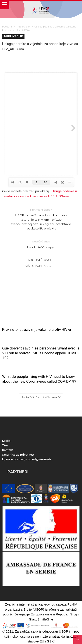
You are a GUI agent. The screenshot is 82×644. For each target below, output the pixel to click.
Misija (6, 441)
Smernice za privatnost (18, 455)
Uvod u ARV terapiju (41, 244)
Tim (5, 445)
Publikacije (23, 27)
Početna (7, 27)
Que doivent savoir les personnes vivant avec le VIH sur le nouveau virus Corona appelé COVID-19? (41, 353)
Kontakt (8, 450)
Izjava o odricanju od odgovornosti (27, 459)
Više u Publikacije (39, 266)
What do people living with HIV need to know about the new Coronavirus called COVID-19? (39, 379)
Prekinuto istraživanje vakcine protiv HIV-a (37, 329)
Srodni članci (39, 260)
